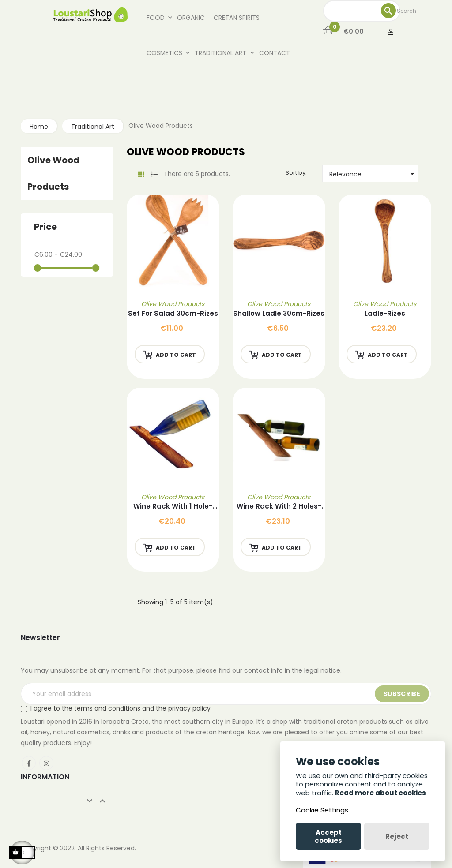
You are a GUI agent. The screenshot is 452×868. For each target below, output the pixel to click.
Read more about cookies (380, 793)
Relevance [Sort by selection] (374, 174)
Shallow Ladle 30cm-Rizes (279, 313)
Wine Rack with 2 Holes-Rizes (279, 507)
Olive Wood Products (173, 304)
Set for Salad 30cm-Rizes (173, 313)
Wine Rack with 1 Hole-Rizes (173, 507)
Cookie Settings (322, 810)
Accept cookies (328, 836)
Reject (397, 836)
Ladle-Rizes (385, 313)
